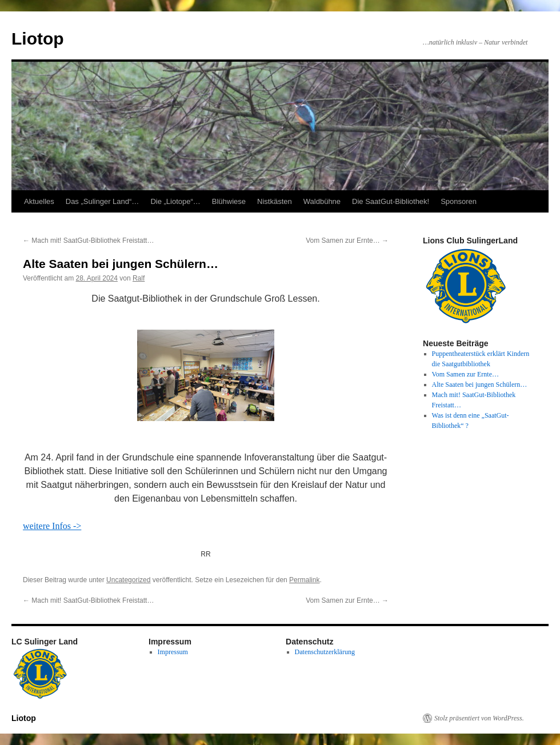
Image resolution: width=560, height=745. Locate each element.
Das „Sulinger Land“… (103, 201)
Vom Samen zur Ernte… (347, 241)
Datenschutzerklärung (325, 652)
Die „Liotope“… (175, 201)
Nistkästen (275, 201)
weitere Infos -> (52, 526)
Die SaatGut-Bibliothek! (391, 201)
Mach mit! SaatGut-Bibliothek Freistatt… (88, 241)
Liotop (38, 39)
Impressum (173, 652)
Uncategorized (128, 580)
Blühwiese (229, 201)
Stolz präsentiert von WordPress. (479, 718)
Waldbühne (322, 201)
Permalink (304, 580)
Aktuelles (39, 201)
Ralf (139, 278)
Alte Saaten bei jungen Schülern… (480, 384)
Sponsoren (459, 201)
